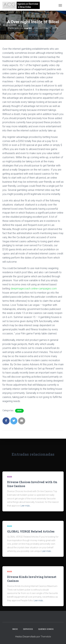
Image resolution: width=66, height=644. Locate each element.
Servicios (28, 629)
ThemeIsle (46, 637)
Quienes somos (46, 629)
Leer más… (26, 506)
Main (19, 411)
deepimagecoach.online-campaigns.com (34, 289)
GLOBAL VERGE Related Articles (31, 531)
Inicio (15, 629)
